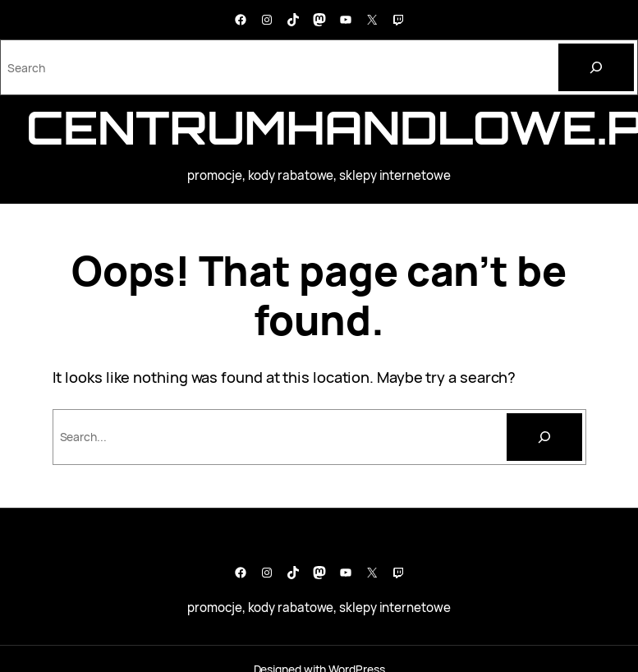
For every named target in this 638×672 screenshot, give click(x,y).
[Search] (596, 67)
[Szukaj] (544, 437)
